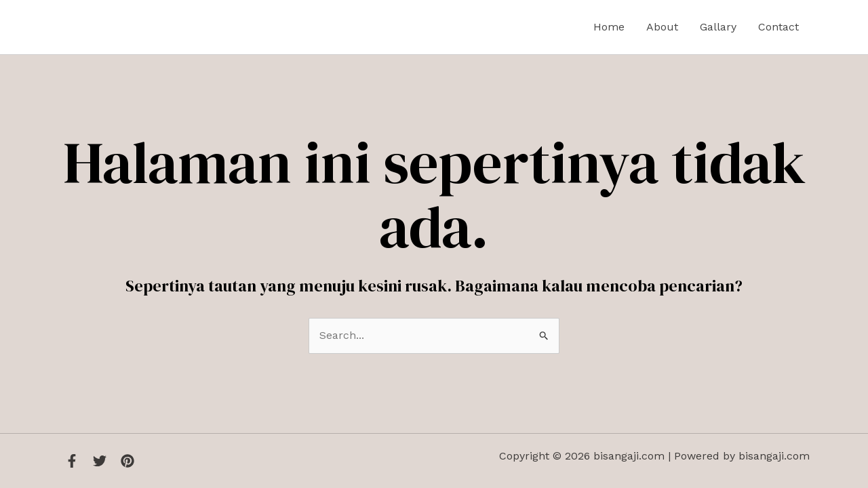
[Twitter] (100, 461)
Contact (778, 27)
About (662, 27)
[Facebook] (72, 461)
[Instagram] (127, 461)
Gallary (718, 27)
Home (609, 27)
